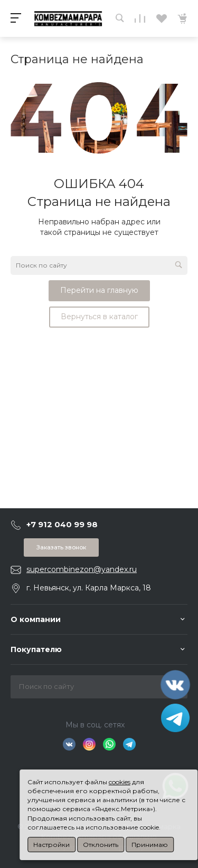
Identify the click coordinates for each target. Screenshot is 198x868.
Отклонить (101, 845)
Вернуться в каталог (99, 317)
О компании (36, 619)
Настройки (51, 845)
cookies (120, 782)
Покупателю (36, 649)
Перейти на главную (99, 290)
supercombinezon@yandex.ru (82, 569)
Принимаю (150, 845)
